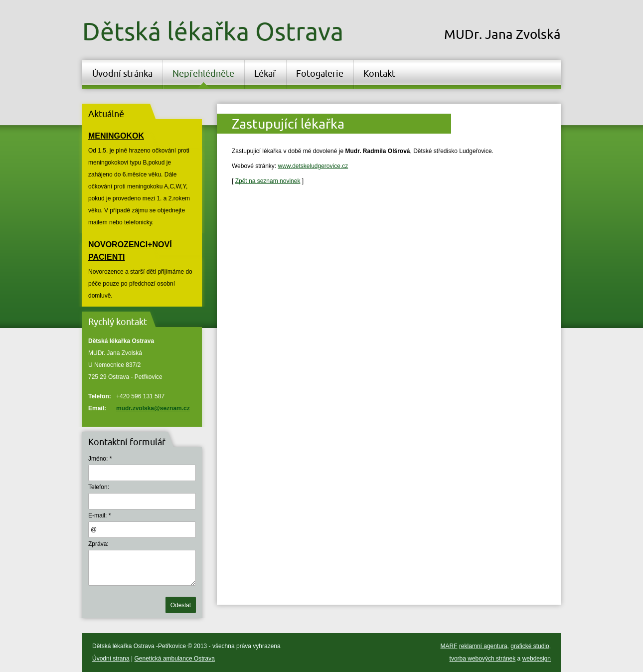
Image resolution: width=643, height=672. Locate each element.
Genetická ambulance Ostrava (175, 659)
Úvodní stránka (122, 73)
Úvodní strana (111, 659)
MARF (449, 646)
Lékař (265, 73)
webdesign (537, 659)
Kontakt (379, 73)
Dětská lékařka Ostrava (213, 31)
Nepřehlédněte (203, 73)
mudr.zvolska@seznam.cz (153, 408)
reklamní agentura (483, 646)
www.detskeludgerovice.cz (313, 166)
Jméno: (98, 459)
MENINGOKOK (116, 136)
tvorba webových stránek (483, 659)
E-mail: (97, 515)
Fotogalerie (320, 73)
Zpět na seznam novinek (268, 181)
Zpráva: (98, 544)
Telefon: (99, 487)
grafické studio (530, 646)
